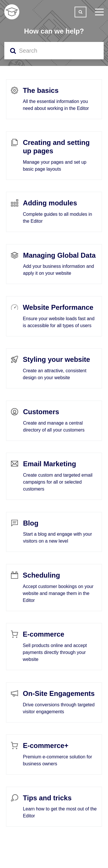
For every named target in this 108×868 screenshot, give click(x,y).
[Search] (54, 51)
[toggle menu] (99, 12)
